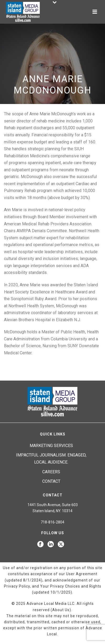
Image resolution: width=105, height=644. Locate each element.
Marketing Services (51, 446)
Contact (51, 481)
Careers (51, 472)
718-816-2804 (52, 522)
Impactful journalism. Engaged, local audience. (51, 459)
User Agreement (82, 574)
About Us (61, 610)
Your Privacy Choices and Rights (71, 586)
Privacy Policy (17, 586)
